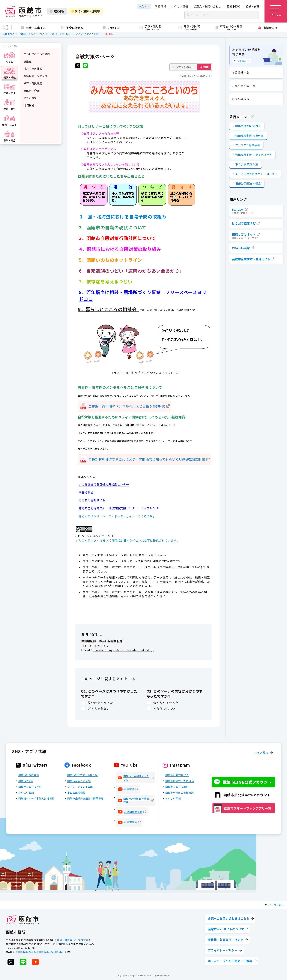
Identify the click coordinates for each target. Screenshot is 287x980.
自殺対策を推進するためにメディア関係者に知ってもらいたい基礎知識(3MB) (147, 459)
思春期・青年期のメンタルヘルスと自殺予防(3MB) (127, 406)
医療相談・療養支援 (35, 76)
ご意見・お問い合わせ (207, 6)
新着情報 (161, 6)
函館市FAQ (233, 6)
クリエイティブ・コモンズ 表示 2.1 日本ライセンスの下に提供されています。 (128, 540)
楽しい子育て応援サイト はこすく (256, 174)
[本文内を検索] (191, 67)
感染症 (28, 61)
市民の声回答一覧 (244, 86)
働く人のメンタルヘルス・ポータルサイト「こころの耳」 (117, 516)
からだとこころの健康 (87, 34)
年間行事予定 (241, 99)
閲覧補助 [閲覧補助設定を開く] (57, 11)
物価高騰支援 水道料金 (250, 136)
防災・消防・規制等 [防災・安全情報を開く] (86, 11)
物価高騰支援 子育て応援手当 (254, 155)
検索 (206, 67)
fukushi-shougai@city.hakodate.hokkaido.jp (124, 650)
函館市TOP (9, 34)
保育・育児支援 (33, 83)
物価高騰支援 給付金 (248, 126)
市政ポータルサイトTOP (32, 34)
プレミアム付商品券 (248, 145)
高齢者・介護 (31, 91)
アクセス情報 (180, 6)
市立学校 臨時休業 (247, 164)
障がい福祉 (30, 98)
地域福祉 (29, 105)
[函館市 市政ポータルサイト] (24, 11)
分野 (52, 34)
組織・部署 (253, 6)
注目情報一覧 (241, 72)
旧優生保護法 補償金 (248, 183)
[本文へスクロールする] (144, 6)
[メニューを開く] (276, 11)
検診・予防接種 (33, 69)
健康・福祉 (65, 34)
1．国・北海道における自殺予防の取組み (123, 216)
